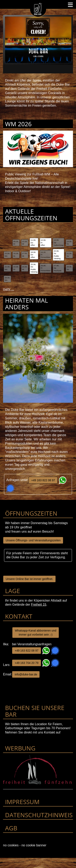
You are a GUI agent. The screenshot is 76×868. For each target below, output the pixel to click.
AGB (11, 828)
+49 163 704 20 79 (26, 663)
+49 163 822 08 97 (43, 480)
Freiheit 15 (39, 605)
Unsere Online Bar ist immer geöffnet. (29, 579)
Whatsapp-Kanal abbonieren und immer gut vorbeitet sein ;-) (36, 633)
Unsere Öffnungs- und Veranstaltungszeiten (33, 540)
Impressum (22, 802)
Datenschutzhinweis (39, 815)
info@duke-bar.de (26, 674)
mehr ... (9, 289)
